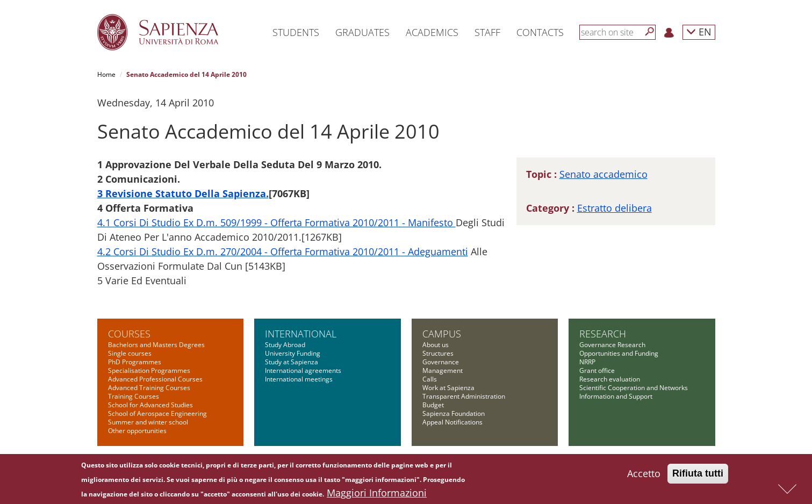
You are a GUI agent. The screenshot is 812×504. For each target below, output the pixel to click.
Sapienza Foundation (454, 413)
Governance (441, 362)
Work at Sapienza (448, 388)
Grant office (597, 370)
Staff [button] (487, 32)
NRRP (587, 362)
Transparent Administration (464, 396)
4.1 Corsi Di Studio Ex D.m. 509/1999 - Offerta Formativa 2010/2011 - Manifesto (276, 222)
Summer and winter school (148, 422)
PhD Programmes (135, 362)
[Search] (650, 32)
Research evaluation (610, 379)
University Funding (293, 353)
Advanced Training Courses (149, 388)
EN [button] (699, 31)
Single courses (130, 353)
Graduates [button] (362, 32)
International (301, 334)
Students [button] (296, 32)
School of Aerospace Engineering (157, 413)
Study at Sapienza (292, 362)
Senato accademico (603, 174)
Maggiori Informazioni (377, 495)
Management (443, 370)
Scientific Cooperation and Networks (634, 388)
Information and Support (616, 396)
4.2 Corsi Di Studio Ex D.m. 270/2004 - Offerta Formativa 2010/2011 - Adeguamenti (283, 251)
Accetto (644, 476)
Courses (129, 334)
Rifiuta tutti (698, 476)
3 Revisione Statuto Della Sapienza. (183, 193)
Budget (433, 405)
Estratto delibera (615, 208)
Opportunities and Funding (619, 353)
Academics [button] (432, 32)
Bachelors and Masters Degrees (156, 345)
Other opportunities (137, 431)
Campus (442, 334)
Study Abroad (285, 345)
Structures (438, 353)
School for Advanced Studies (150, 405)
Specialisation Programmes (149, 370)
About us (436, 345)
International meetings (299, 379)
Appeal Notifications (452, 422)
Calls (430, 379)
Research (603, 334)
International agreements (303, 370)
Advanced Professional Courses (155, 379)
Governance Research (612, 345)
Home (106, 74)
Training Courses (134, 396)
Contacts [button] (540, 32)
